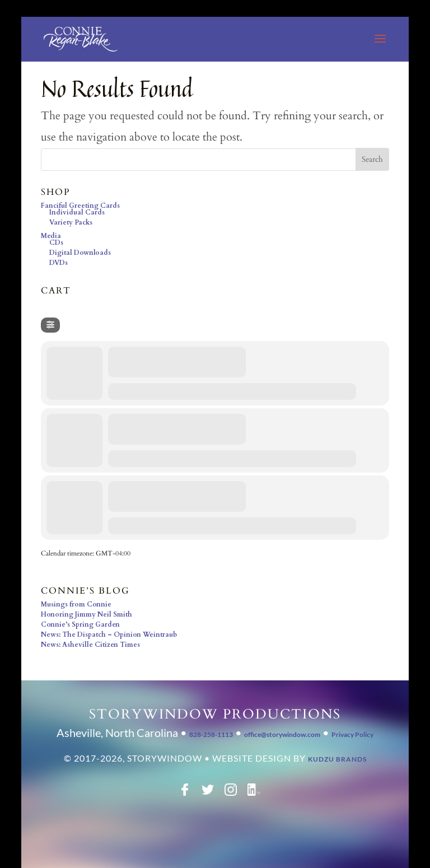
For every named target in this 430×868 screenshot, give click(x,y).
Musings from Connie (76, 604)
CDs (56, 242)
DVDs (59, 263)
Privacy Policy (352, 734)
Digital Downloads (80, 253)
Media (51, 236)
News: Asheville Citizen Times (90, 645)
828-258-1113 (211, 734)
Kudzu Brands (337, 759)
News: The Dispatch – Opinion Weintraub (109, 634)
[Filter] (50, 325)
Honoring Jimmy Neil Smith (87, 614)
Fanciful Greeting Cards (80, 206)
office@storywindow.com (282, 734)
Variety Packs (71, 222)
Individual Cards (77, 212)
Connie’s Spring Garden (80, 624)
